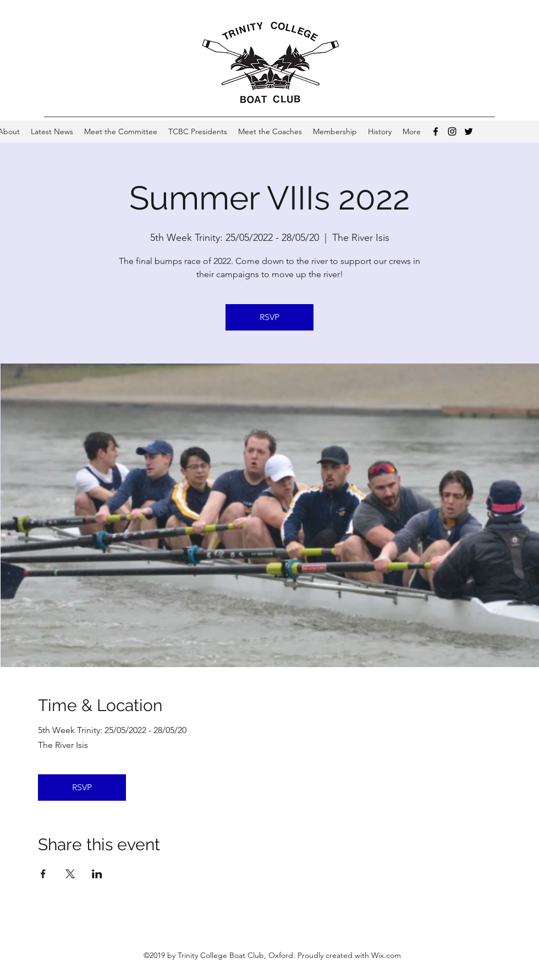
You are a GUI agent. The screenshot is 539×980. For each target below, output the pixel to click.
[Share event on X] (70, 874)
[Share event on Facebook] (43, 874)
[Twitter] (469, 131)
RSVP (269, 317)
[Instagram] (452, 131)
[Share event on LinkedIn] (97, 874)
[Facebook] (436, 131)
